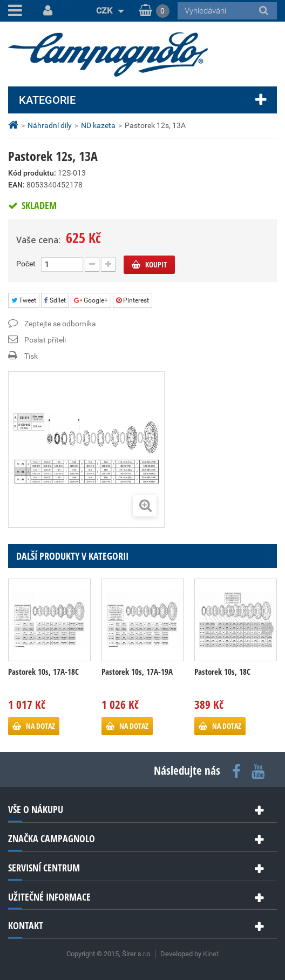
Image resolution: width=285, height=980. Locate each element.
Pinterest (133, 300)
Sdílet (55, 300)
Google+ (91, 300)
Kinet (211, 954)
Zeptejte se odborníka (60, 324)
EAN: (16, 185)
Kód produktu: (32, 173)
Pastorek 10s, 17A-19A (137, 672)
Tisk (31, 356)
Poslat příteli (45, 340)
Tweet (24, 300)
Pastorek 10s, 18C (222, 672)
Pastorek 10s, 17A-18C (43, 672)
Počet (26, 264)
